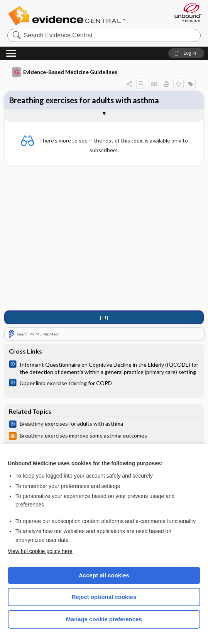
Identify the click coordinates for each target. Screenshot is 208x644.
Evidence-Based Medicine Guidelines (65, 72)
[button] (186, 53)
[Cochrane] (104, 368)
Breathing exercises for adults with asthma (84, 100)
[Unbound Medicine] (186, 12)
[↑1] (104, 318)
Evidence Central (68, 16)
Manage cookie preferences (104, 619)
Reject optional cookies (104, 597)
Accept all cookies (104, 575)
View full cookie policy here (40, 551)
